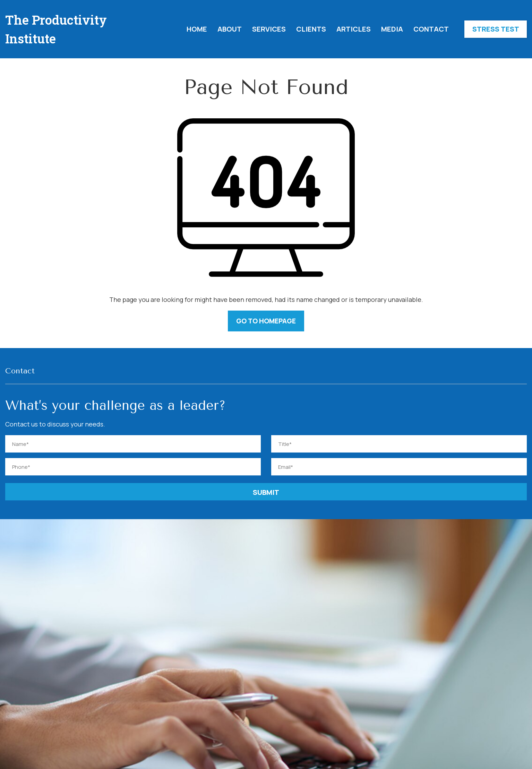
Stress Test (496, 29)
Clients (311, 29)
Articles (354, 29)
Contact (431, 29)
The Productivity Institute (56, 29)
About (230, 29)
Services (269, 29)
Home (197, 29)
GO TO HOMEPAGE (266, 321)
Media (392, 29)
